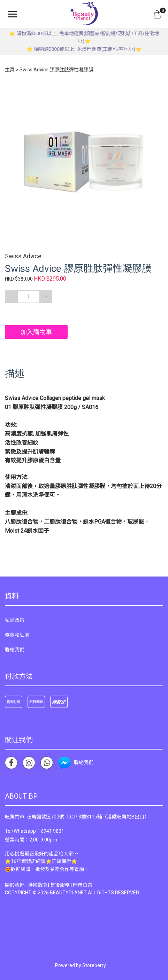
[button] (157, 91)
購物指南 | (39, 885)
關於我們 (15, 885)
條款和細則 (17, 635)
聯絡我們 (15, 650)
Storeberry (94, 965)
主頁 (10, 70)
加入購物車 (36, 332)
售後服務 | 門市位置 (71, 885)
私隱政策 (15, 620)
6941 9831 (52, 831)
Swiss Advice (23, 256)
